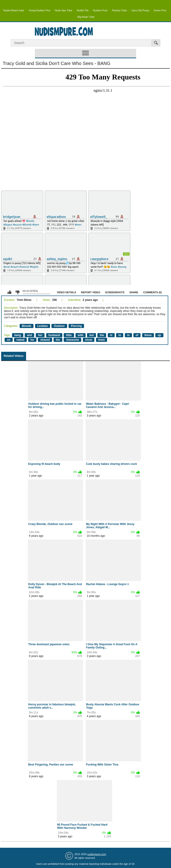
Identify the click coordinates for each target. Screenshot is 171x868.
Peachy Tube (119, 10)
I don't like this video (17, 292)
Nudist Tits (82, 10)
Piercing (76, 326)
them (102, 340)
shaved (45, 340)
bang (18, 335)
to (120, 335)
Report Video (91, 292)
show (89, 340)
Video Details (66, 292)
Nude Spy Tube (64, 10)
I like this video (9, 292)
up (159, 335)
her (40, 335)
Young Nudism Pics (39, 10)
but (91, 335)
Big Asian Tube (86, 17)
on (9, 340)
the (102, 335)
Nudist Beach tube (14, 10)
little (69, 335)
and (29, 335)
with (81, 335)
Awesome (72, 340)
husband (54, 335)
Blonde (27, 326)
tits (58, 340)
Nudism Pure (100, 10)
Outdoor (59, 326)
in (128, 335)
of (137, 335)
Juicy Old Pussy (140, 10)
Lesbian (43, 326)
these (148, 335)
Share (134, 292)
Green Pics (160, 10)
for (32, 340)
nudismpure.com (97, 854)
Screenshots (115, 292)
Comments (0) (152, 292)
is (111, 335)
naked (20, 340)
